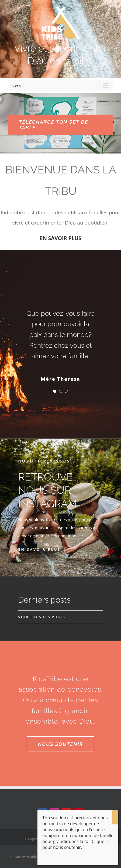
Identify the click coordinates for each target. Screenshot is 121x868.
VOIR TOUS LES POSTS (42, 617)
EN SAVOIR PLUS (60, 238)
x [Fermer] (115, 817)
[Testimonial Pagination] (55, 391)
